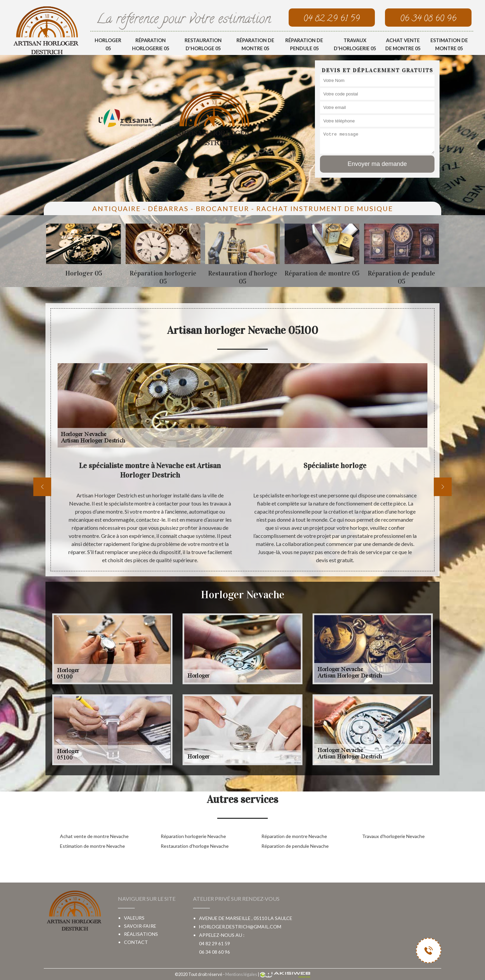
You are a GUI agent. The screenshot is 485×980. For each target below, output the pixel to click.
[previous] (42, 487)
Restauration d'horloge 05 (203, 44)
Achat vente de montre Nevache (94, 836)
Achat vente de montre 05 (403, 44)
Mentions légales (241, 974)
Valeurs (134, 918)
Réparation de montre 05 (255, 44)
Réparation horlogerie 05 (151, 44)
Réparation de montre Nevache (294, 836)
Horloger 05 (108, 44)
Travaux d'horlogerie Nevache (393, 836)
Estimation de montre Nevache (92, 846)
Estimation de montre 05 (449, 44)
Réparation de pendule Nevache (295, 846)
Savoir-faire (140, 926)
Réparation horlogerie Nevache (193, 836)
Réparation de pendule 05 (304, 44)
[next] (443, 487)
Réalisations (141, 934)
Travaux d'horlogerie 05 (355, 44)
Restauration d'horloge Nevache (195, 846)
